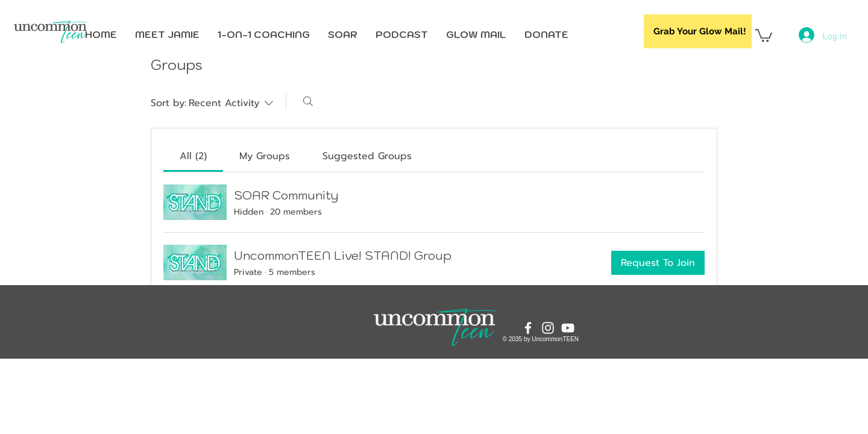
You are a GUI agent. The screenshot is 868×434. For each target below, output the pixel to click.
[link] (193, 156)
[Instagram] (548, 328)
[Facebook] (528, 328)
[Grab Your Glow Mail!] (698, 31)
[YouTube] (568, 328)
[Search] (308, 101)
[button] (764, 35)
